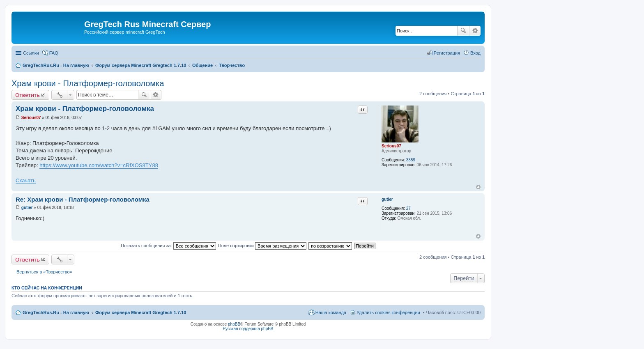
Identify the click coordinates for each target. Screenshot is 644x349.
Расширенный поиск (475, 31)
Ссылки (31, 53)
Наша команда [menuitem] (331, 312)
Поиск (463, 31)
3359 (411, 160)
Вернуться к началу (478, 187)
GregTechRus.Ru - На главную (56, 312)
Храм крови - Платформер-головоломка (88, 83)
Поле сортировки (262, 246)
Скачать (26, 180)
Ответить (28, 95)
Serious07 (391, 146)
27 (408, 208)
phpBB (234, 324)
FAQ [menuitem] (54, 53)
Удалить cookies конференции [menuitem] (388, 312)
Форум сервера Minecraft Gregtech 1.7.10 (141, 312)
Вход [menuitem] (475, 53)
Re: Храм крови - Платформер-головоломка (83, 199)
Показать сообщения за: (168, 246)
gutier (387, 199)
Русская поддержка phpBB (248, 329)
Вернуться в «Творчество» (44, 272)
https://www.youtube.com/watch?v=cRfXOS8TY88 (99, 165)
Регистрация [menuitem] (447, 53)
